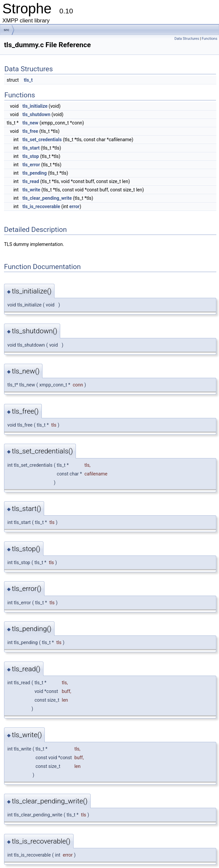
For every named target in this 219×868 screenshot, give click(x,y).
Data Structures (187, 39)
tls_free (30, 131)
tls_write (31, 190)
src (7, 30)
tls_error (31, 165)
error (74, 206)
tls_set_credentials (42, 140)
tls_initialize (35, 106)
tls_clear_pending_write (47, 198)
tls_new (30, 123)
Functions (209, 39)
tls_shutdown (36, 114)
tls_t (28, 80)
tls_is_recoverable (41, 206)
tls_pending (35, 173)
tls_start (31, 148)
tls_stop (31, 156)
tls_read (31, 181)
